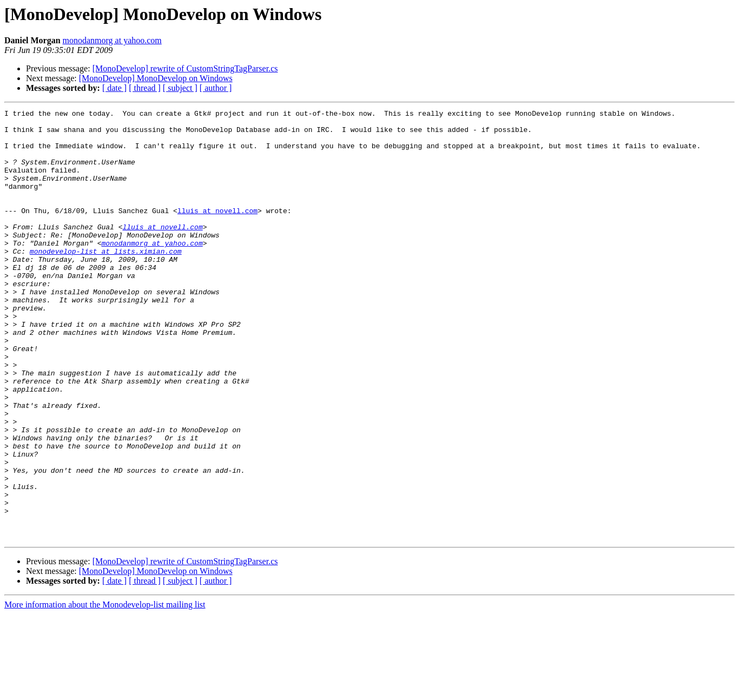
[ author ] (216, 88)
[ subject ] (180, 88)
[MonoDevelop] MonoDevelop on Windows (156, 78)
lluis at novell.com (217, 232)
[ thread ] (145, 88)
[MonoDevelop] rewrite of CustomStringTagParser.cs (185, 68)
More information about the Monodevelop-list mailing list (105, 691)
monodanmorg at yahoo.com (112, 40)
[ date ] (114, 88)
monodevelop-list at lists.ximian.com (106, 280)
